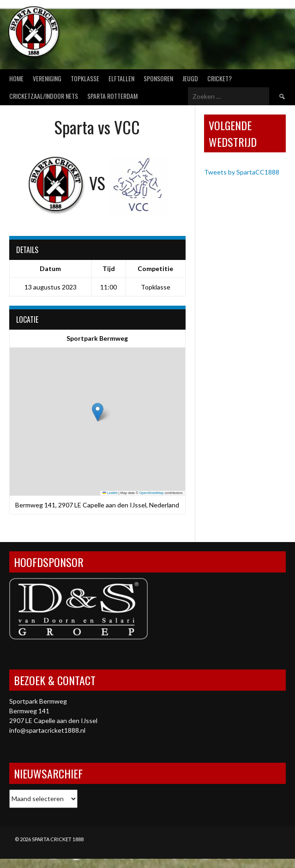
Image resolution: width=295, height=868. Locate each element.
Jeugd (190, 78)
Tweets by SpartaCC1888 (242, 172)
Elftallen (121, 78)
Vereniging (47, 78)
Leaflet (110, 493)
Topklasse (85, 78)
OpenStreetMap (152, 493)
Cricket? (220, 78)
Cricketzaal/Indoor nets (44, 96)
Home (16, 78)
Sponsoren (158, 78)
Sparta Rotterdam (112, 96)
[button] (98, 412)
